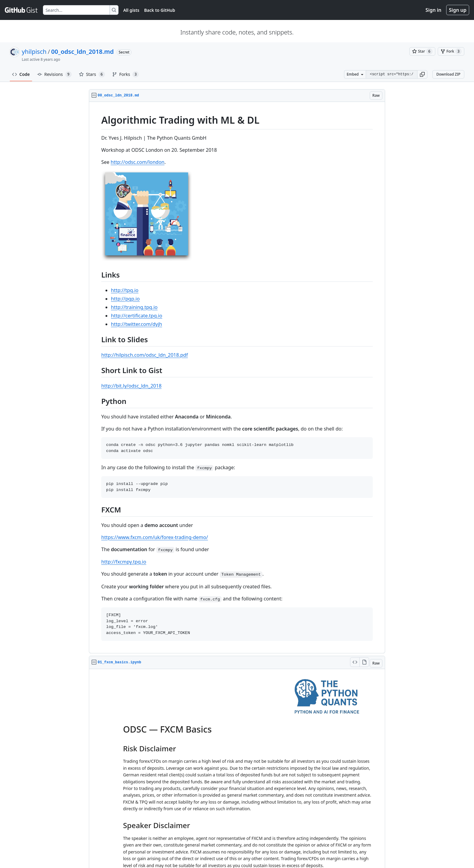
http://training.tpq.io (134, 307)
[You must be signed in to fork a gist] (451, 51)
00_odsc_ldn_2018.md (82, 52)
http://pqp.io (125, 299)
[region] (237, 378)
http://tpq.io (125, 290)
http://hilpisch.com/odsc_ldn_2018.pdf (144, 355)
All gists (131, 10)
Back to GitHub (160, 10)
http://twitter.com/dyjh (136, 324)
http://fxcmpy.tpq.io (124, 562)
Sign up (458, 10)
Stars (92, 74)
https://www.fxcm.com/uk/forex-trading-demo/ (155, 537)
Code (21, 74)
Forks (126, 74)
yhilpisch (34, 52)
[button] (422, 74)
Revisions (54, 74)
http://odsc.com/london (138, 162)
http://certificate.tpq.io (137, 316)
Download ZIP (448, 74)
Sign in (433, 10)
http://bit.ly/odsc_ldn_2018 (131, 386)
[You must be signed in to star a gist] (422, 51)
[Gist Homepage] (21, 10)
